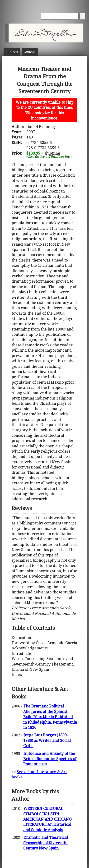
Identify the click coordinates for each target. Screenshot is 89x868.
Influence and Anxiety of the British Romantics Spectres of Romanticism (50, 759)
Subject (12, 52)
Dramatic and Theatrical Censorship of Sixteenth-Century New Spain (46, 843)
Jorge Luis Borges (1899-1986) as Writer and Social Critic (47, 740)
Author (30, 52)
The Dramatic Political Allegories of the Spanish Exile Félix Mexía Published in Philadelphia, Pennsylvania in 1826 (50, 717)
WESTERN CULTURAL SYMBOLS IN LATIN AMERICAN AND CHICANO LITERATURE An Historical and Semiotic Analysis (47, 819)
